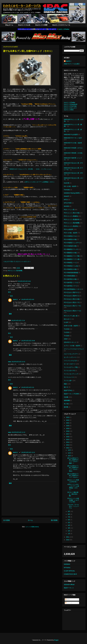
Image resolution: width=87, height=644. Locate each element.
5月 (69, 523)
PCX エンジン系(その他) (72, 213)
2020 (68, 426)
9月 (69, 511)
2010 (68, 540)
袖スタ (66, 387)
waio (10, 362)
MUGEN (67, 206)
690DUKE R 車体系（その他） (74, 153)
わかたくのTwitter (64, 29)
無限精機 (67, 400)
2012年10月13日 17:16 (18, 320)
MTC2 (66, 200)
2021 (68, 423)
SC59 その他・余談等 (71, 326)
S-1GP (66, 322)
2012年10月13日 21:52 (18, 362)
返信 (9, 292)
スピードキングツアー (71, 354)
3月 (69, 528)
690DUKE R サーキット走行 (73, 138)
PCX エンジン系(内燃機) (15, 271)
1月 (69, 534)
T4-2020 (67, 336)
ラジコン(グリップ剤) (71, 367)
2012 (68, 448)
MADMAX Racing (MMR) (72, 193)
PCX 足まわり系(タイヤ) (72, 302)
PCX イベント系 (69, 210)
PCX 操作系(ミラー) (70, 286)
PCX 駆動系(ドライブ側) (72, 256)
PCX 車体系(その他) (70, 269)
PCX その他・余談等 (71, 233)
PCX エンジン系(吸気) (71, 216)
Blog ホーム (9, 25)
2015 (68, 439)
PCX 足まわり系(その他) (72, 299)
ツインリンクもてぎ (70, 361)
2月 (69, 531)
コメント (69, 603)
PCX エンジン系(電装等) (72, 219)
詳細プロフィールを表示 (72, 64)
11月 (69, 453)
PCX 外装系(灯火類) (70, 246)
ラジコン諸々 (68, 381)
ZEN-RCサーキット (70, 342)
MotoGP (67, 196)
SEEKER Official (69, 585)
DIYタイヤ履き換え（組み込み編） (73, 494)
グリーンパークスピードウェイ (74, 349)
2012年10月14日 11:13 (18, 432)
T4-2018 (67, 329)
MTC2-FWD (68, 203)
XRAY (66, 339)
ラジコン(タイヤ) (69, 370)
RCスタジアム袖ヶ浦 (71, 316)
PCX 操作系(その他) (70, 279)
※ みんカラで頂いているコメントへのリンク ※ (17, 262)
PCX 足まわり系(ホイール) (72, 311)
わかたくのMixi (69, 110)
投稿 (67, 599)
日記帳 (66, 397)
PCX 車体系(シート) (70, 263)
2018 (68, 431)
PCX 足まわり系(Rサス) (72, 296)
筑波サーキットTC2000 (71, 394)
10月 (69, 456)
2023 (68, 417)
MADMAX (67, 564)
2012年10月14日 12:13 (28, 452)
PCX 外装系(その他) (70, 239)
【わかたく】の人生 (24, 25)
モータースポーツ (70, 364)
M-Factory (67, 568)
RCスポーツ (68, 319)
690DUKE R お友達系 (71, 135)
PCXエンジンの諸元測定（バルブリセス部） (73, 500)
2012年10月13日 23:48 (28, 341)
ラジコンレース (69, 377)
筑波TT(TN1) (68, 390)
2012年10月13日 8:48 (24, 281)
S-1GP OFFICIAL (69, 571)
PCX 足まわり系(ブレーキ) (72, 306)
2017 (68, 434)
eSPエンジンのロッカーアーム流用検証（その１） (40, 182)
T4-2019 (67, 332)
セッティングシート (70, 357)
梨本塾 (66, 407)
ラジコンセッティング (71, 374)
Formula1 (67, 190)
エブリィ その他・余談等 (72, 346)
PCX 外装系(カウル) (70, 236)
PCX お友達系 (68, 229)
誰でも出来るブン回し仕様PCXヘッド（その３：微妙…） (73, 461)
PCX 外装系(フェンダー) (72, 243)
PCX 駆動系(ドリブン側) (72, 259)
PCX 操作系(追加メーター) (72, 289)
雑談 (65, 384)
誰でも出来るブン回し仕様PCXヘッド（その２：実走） (73, 468)
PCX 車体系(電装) (70, 276)
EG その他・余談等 (70, 186)
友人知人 (67, 404)
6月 (69, 520)
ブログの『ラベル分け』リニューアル (73, 506)
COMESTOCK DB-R (70, 574)
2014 (68, 442)
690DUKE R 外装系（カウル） (74, 148)
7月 (69, 517)
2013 (68, 445)
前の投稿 (54, 520)
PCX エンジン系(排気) (71, 226)
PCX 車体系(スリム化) (71, 266)
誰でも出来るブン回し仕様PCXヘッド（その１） (73, 475)
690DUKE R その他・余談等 (73, 143)
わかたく (16, 299)
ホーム (30, 520)
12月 (69, 450)
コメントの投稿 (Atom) (32, 527)
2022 (68, 420)
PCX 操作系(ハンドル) (71, 283)
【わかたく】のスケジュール (61, 25)
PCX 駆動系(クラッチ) (71, 249)
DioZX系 (67, 183)
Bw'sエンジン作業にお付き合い (73, 481)
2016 (68, 437)
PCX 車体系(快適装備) (71, 273)
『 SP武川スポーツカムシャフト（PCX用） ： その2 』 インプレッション (30, 169)
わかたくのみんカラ (70, 108)
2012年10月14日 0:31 (28, 387)
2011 (68, 537)
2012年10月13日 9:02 (28, 299)
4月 (69, 525)
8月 (69, 514)
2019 (68, 428)
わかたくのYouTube (70, 106)
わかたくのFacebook (71, 104)
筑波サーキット (69, 588)
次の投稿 (6, 520)
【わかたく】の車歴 (41, 25)
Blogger (56, 640)
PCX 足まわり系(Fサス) (71, 292)
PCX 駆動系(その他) (70, 253)
